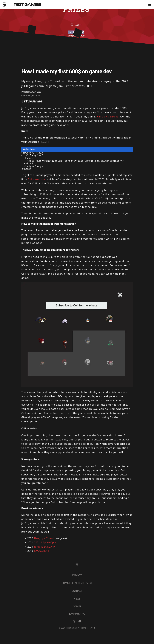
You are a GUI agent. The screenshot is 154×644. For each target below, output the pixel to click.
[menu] (150, 4)
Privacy (77, 580)
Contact (77, 595)
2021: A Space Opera (46, 547)
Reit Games (28, 5)
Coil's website (36, 184)
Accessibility (77, 619)
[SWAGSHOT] (41, 555)
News (77, 603)
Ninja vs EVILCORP (44, 551)
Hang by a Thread (108, 117)
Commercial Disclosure (77, 587)
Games (77, 611)
